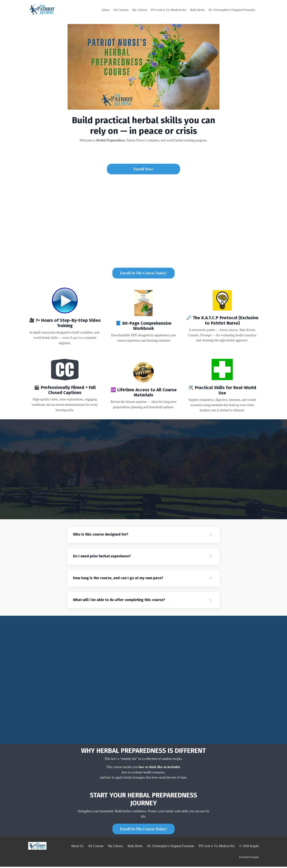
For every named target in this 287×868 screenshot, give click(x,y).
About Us (76, 847)
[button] (143, 168)
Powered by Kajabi (249, 859)
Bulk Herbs (196, 10)
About (103, 10)
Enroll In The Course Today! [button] (143, 274)
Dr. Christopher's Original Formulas (231, 10)
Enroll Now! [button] (143, 169)
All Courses (119, 10)
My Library (138, 10)
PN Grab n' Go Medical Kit (167, 10)
